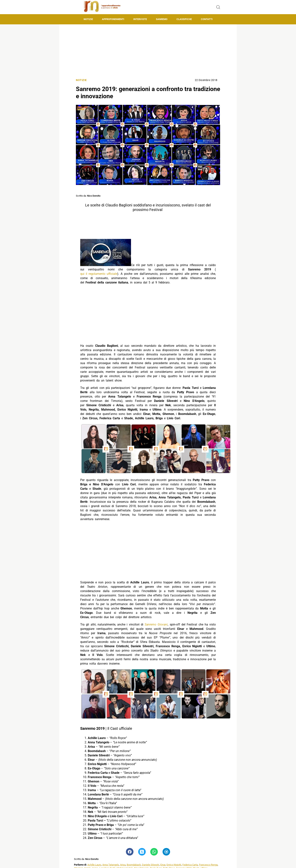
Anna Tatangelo (111, 865)
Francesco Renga (208, 865)
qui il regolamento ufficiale (99, 274)
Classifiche (184, 19)
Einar (163, 865)
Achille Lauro (94, 865)
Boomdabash (134, 865)
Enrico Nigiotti (174, 865)
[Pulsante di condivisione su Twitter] (142, 852)
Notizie (88, 19)
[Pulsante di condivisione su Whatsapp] (154, 852)
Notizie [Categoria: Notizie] (81, 80)
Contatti (207, 19)
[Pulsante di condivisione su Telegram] (166, 852)
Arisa (123, 865)
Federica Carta (190, 865)
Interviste (140, 19)
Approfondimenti (113, 19)
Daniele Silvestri (151, 865)
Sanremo (162, 19)
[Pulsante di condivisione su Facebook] (130, 852)
